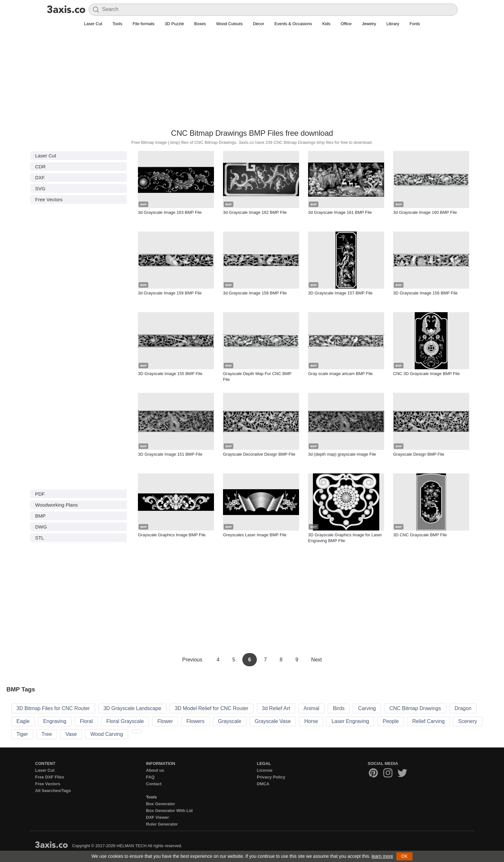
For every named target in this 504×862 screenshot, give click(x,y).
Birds (339, 708)
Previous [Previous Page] (193, 660)
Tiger (22, 734)
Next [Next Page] (317, 660)
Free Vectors (49, 199)
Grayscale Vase (273, 721)
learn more (382, 856)
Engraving (55, 721)
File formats (143, 24)
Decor (259, 24)
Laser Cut (93, 24)
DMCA (263, 784)
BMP (40, 516)
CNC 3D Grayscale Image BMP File (426, 374)
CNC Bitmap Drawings (415, 708)
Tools (117, 24)
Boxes (200, 24)
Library (393, 24)
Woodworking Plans (56, 505)
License (265, 770)
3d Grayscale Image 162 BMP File (255, 212)
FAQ (150, 777)
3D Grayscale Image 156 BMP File (425, 293)
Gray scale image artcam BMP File (340, 374)
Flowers (195, 721)
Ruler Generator (162, 824)
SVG (40, 188)
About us (155, 770)
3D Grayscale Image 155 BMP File (170, 374)
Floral (86, 721)
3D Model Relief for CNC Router (212, 708)
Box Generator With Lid (169, 811)
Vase (71, 734)
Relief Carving (428, 721)
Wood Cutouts (229, 24)
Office (346, 24)
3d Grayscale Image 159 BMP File (170, 293)
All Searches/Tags (53, 791)
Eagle (23, 721)
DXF (40, 178)
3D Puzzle (174, 24)
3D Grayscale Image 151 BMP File (170, 454)
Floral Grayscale (125, 721)
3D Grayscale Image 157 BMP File (340, 293)
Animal (311, 708)
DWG (41, 527)
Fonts (415, 24)
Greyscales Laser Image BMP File (255, 535)
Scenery (468, 721)
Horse (311, 721)
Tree (47, 734)
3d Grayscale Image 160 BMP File (425, 212)
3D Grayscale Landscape (132, 708)
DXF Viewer (157, 817)
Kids (326, 24)
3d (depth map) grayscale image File (342, 454)
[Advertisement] (252, 81)
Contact (154, 784)
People (391, 721)
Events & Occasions (293, 24)
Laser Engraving (350, 721)
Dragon (463, 708)
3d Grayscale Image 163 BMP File (170, 212)
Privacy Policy (271, 777)
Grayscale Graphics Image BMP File (172, 535)
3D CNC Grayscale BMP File (420, 535)
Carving (367, 708)
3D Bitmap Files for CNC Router (53, 708)
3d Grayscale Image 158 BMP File (255, 293)
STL (40, 538)
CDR (40, 167)
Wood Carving (107, 734)
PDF (40, 494)
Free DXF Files (50, 777)
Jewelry (369, 24)
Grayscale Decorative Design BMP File (259, 454)
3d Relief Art (276, 708)
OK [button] (404, 856)
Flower (165, 721)
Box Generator (160, 804)
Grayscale (230, 721)
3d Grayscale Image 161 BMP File (340, 212)
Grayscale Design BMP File (419, 454)
